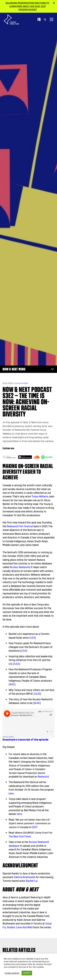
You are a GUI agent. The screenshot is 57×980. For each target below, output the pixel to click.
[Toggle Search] (45, 19)
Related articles (19, 950)
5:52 (17, 664)
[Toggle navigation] (52, 19)
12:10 (37, 694)
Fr (39, 19)
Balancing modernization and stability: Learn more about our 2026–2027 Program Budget (28, 6)
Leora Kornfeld (21, 383)
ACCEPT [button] (27, 973)
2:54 (24, 651)
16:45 (37, 703)
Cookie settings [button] (12, 973)
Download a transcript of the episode (26, 740)
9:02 (12, 684)
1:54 (33, 638)
